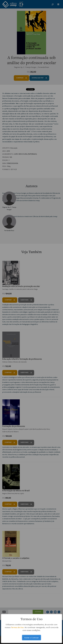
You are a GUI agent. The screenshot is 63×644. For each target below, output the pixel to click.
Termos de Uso (17, 627)
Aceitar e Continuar (31, 638)
